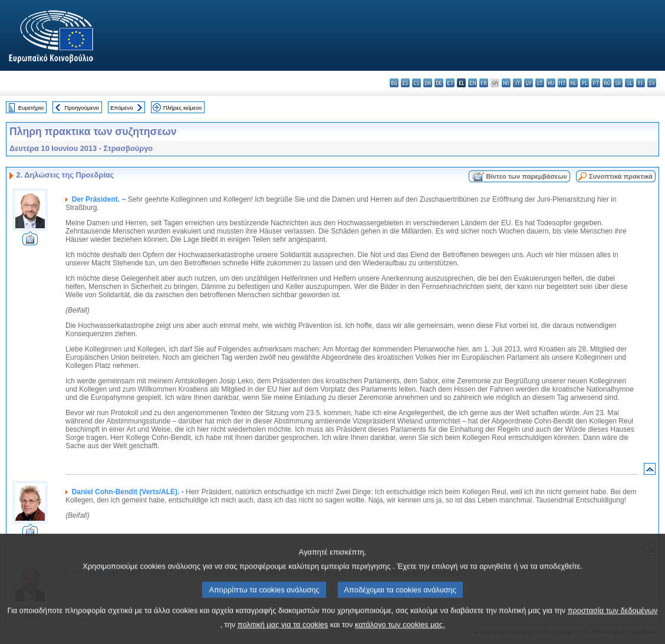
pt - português (596, 83)
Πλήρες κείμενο (182, 108)
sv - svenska (652, 83)
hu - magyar (551, 83)
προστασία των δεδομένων (613, 624)
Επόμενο (121, 108)
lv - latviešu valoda (529, 83)
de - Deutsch (439, 83)
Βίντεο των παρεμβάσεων (526, 176)
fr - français (484, 83)
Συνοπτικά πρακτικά (621, 176)
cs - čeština (417, 83)
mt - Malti (562, 83)
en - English (473, 83)
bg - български (394, 83)
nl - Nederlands (573, 83)
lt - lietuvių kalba (540, 83)
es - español (405, 83)
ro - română (607, 83)
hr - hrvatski (506, 83)
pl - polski (585, 83)
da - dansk (428, 83)
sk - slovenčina (618, 83)
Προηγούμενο (81, 108)
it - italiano (517, 83)
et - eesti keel (450, 83)
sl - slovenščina (629, 83)
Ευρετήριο (31, 108)
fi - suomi (641, 83)
